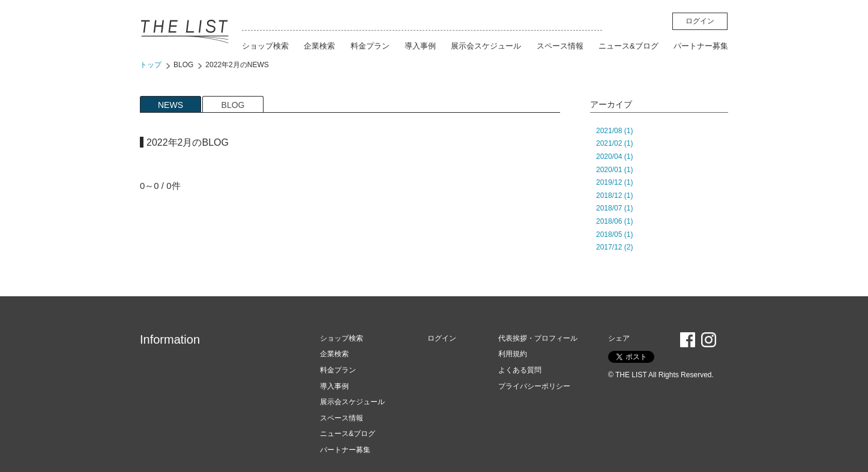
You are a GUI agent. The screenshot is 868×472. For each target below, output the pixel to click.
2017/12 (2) (614, 247)
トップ (151, 65)
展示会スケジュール (486, 46)
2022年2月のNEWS (237, 65)
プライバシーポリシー (534, 386)
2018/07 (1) (614, 208)
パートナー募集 (701, 46)
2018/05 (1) (614, 235)
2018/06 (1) (614, 221)
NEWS (170, 105)
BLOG (183, 65)
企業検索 (319, 46)
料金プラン (370, 46)
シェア (619, 338)
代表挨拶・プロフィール (538, 338)
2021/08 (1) (614, 131)
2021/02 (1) (614, 143)
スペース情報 (560, 46)
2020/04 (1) (614, 157)
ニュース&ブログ (628, 46)
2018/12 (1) (614, 196)
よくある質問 (520, 370)
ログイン (700, 21)
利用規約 (513, 354)
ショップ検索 (265, 46)
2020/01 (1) (614, 170)
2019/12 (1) (614, 182)
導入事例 (420, 46)
